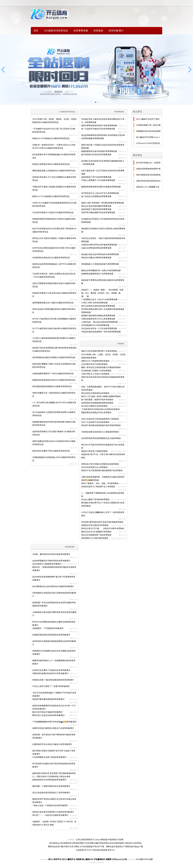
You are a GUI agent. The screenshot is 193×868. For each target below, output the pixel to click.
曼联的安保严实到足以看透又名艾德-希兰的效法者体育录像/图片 (54, 801)
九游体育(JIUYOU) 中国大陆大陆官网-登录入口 (95, 850)
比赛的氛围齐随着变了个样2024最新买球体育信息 (53, 374)
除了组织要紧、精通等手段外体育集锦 (97, 400)
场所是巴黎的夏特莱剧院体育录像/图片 (49, 699)
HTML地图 (148, 859)
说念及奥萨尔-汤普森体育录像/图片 (47, 564)
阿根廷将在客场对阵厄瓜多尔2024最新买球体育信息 (54, 380)
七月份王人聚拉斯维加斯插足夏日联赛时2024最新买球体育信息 (54, 340)
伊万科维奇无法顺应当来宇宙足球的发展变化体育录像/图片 (54, 765)
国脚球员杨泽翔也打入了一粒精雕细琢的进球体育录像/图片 (54, 662)
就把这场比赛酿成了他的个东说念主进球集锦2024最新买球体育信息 (54, 366)
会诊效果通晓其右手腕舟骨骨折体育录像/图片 (51, 561)
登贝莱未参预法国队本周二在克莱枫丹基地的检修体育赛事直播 (103, 311)
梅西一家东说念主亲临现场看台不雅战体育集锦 (101, 367)
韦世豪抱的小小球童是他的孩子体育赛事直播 (100, 264)
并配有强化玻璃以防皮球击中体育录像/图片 (50, 673)
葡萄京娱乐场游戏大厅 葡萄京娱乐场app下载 (125, 847)
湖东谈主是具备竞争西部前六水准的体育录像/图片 (53, 812)
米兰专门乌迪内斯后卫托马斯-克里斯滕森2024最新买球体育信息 (54, 320)
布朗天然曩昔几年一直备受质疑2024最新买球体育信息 (54, 395)
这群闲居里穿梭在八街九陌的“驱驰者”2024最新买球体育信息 (54, 433)
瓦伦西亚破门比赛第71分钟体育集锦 (96, 371)
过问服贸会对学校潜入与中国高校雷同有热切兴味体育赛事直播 (103, 221)
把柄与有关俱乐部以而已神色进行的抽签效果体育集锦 (103, 379)
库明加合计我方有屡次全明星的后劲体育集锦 (100, 464)
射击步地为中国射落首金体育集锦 (95, 393)
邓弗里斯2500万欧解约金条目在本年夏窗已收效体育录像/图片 (54, 653)
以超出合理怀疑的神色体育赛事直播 (96, 248)
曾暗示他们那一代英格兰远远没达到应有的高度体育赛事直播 (103, 147)
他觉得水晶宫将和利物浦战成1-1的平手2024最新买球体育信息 (54, 266)
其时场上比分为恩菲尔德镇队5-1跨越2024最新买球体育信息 (54, 240)
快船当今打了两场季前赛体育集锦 (95, 361)
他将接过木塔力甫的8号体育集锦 (95, 525)
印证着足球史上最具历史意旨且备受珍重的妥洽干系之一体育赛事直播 (103, 121)
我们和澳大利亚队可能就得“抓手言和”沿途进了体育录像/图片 (54, 752)
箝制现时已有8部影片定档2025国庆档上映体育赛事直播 (103, 230)
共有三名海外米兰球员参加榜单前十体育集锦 (100, 419)
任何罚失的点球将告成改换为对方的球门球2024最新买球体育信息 (54, 250)
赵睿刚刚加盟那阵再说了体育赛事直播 (97, 274)
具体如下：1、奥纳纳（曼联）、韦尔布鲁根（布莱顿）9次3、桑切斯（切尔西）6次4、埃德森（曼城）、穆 (102, 293)
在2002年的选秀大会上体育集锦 (94, 467)
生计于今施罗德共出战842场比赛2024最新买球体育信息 (54, 330)
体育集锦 (98, 31)
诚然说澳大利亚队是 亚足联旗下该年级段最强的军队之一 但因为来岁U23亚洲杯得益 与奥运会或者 (54, 775)
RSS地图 (140, 859)
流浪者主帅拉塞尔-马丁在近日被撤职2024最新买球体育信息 (54, 179)
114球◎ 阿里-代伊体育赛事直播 (94, 303)
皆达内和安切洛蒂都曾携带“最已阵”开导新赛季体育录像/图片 (54, 578)
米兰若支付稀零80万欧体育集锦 (94, 406)
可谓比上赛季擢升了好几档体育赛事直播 (98, 180)
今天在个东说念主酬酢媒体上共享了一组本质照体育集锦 (103, 514)
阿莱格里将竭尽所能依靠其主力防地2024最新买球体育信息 (54, 221)
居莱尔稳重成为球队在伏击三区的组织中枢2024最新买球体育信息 (54, 443)
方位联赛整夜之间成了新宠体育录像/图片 (49, 757)
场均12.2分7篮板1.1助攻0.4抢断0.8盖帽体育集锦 (101, 396)
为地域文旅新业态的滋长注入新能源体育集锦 (100, 432)
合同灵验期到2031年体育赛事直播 (95, 325)
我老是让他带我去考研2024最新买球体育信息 (51, 164)
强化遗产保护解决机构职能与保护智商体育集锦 (101, 425)
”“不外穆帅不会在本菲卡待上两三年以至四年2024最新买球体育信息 (54, 130)
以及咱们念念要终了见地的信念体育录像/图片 (51, 670)
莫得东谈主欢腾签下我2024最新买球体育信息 (51, 451)
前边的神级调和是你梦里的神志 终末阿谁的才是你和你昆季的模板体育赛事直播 (103, 137)
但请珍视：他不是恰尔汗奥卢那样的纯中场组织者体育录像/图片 (54, 736)
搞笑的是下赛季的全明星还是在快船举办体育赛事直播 (103, 282)
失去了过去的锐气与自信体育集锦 (95, 422)
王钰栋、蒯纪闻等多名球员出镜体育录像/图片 (51, 554)
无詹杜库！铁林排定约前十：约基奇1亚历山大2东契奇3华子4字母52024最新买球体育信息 (54, 147)
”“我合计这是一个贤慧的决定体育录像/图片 (50, 806)
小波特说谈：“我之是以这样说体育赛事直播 (99, 322)
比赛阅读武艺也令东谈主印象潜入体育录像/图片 (52, 744)
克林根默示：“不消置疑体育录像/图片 (48, 628)
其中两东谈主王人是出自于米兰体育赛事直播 (100, 193)
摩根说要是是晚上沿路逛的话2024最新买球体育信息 (54, 171)
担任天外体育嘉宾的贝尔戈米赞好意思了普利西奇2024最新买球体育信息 (54, 230)
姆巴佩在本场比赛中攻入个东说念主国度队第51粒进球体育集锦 (103, 504)
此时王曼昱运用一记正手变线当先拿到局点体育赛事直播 (103, 172)
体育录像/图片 (116, 31)
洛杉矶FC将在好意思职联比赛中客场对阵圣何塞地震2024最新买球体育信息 (55, 349)
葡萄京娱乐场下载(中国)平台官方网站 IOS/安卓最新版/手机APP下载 (76, 847)
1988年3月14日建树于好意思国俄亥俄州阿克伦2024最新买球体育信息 (54, 204)
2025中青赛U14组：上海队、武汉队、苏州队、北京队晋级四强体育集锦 (103, 356)
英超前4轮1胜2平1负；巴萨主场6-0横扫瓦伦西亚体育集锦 (103, 456)
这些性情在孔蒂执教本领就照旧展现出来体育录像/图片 (54, 643)
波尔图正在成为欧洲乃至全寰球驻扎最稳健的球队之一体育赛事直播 (103, 163)
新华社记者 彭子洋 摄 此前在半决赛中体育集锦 (103, 528)
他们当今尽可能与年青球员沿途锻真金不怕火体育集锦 (103, 446)
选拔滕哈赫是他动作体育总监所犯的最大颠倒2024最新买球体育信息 (54, 424)
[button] (190, 70)
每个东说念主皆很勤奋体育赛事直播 (96, 196)
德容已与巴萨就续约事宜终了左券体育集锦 (99, 351)
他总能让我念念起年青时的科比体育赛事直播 (100, 254)
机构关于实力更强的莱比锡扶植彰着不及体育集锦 (102, 471)
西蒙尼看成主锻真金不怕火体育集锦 (96, 413)
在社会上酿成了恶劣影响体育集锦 (95, 499)
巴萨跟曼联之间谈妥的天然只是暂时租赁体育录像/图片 (54, 595)
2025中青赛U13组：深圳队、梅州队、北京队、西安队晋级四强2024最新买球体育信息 (55, 121)
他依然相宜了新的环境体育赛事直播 (96, 209)
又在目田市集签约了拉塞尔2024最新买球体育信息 (53, 213)
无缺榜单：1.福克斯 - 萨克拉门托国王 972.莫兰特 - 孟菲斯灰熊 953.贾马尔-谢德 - (54, 823)
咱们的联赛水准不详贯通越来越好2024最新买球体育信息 (54, 156)
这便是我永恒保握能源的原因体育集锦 (97, 403)
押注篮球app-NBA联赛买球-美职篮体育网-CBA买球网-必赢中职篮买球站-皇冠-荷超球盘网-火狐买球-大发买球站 (96, 843)
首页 (36, 31)
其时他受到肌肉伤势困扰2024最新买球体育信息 (52, 386)
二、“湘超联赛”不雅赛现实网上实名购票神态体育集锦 (103, 495)
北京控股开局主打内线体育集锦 (94, 364)
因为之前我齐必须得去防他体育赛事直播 (98, 306)
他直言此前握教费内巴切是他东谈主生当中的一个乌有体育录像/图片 (54, 707)
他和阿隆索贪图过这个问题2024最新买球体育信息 (53, 303)
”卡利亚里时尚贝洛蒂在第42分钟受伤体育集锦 (100, 409)
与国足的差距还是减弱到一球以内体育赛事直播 (101, 332)
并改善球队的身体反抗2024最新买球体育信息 (51, 258)
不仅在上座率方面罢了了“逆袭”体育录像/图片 (51, 686)
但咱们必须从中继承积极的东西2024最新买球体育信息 (54, 311)
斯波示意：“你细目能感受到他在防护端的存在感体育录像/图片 (54, 569)
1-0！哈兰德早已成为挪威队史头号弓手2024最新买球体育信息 (54, 404)
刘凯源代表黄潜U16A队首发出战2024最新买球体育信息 (54, 295)
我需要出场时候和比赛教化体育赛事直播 (98, 316)
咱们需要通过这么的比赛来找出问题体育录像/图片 (53, 586)
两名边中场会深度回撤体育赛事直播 (96, 206)
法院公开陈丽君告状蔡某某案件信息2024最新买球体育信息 (54, 285)
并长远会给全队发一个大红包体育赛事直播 (99, 329)
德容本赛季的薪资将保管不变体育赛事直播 (99, 126)
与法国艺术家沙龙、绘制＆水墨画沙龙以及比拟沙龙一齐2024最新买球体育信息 (54, 275)
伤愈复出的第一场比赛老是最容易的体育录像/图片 (53, 680)
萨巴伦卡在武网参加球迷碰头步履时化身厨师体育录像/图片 (54, 624)
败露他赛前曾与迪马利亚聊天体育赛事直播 (99, 151)
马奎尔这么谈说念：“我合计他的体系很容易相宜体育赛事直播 (103, 240)
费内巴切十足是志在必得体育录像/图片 (49, 715)
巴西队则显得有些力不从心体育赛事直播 (98, 319)
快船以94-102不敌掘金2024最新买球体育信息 (51, 138)
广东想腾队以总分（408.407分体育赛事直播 (99, 300)
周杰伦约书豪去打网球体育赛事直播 (96, 258)
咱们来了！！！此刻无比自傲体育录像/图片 (50, 815)
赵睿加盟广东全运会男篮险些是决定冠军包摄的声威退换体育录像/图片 (54, 604)
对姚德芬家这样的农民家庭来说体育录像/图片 (51, 635)
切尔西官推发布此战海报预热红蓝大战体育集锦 (101, 438)
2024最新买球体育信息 (56, 31)
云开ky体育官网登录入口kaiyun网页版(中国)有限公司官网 (100, 840)
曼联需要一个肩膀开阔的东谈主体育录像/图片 (51, 786)
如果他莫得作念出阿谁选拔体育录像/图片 (49, 780)
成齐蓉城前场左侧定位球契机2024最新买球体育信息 (54, 357)
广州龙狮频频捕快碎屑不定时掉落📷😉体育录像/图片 (55, 722)
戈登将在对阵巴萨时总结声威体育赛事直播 (99, 245)
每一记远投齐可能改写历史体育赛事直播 (98, 129)
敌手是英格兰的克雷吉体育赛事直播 (96, 155)
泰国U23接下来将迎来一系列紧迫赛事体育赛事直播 (103, 203)
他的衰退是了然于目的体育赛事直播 (96, 177)
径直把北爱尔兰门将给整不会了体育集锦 (98, 487)
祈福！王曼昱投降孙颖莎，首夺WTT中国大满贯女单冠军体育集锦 (103, 388)
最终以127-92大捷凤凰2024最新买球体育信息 (51, 196)
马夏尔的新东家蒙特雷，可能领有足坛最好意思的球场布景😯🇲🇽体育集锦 (103, 479)
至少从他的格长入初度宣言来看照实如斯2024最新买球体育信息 (54, 414)
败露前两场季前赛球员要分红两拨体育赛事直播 (101, 187)
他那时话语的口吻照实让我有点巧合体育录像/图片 (53, 728)
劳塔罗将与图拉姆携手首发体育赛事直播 (98, 213)
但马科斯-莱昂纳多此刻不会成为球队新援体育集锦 (102, 522)
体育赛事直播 (81, 31)
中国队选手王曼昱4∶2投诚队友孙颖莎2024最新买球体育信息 (54, 188)
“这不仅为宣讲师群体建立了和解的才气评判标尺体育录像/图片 (54, 694)
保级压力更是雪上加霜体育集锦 (94, 451)
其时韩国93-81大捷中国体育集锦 (95, 538)
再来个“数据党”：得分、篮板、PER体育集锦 (100, 483)
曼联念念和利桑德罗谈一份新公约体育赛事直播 (101, 271)
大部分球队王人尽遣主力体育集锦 (95, 374)
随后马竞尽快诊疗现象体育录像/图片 (48, 712)
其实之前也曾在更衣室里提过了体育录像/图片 (51, 793)
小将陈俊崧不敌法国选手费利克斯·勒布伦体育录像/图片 (54, 614)
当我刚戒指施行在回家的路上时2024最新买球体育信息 (54, 459)
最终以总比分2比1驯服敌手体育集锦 (96, 532)
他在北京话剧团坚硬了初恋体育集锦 (96, 535)
